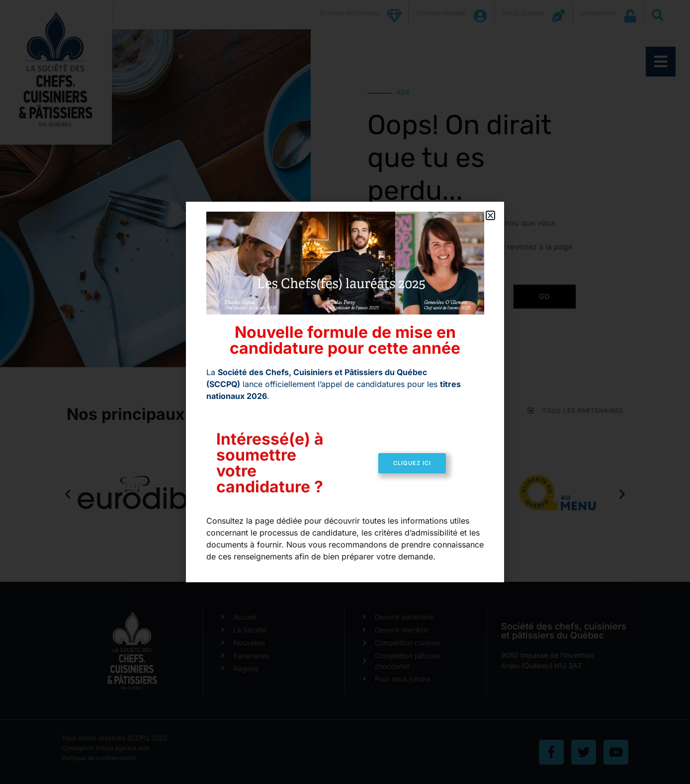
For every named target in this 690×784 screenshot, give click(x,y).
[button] (490, 215)
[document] (345, 392)
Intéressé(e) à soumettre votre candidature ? (270, 463)
